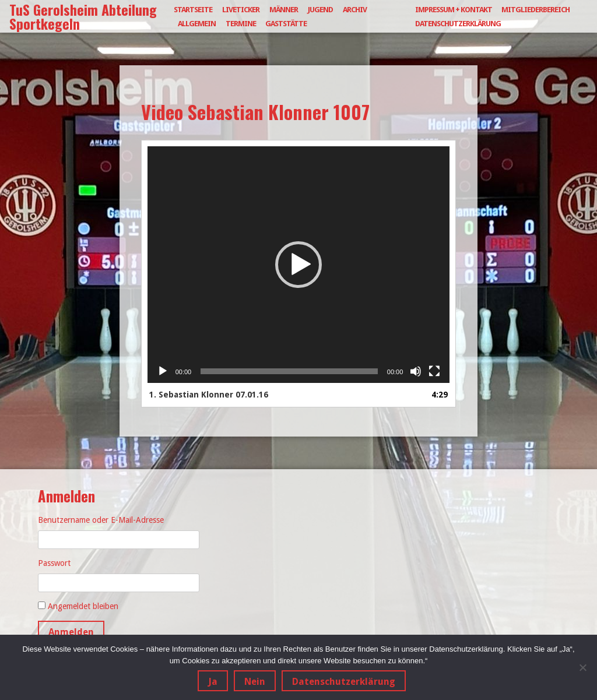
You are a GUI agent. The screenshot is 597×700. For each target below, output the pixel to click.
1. (209, 395)
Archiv (355, 10)
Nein (255, 682)
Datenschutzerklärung (458, 24)
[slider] (289, 371)
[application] (299, 265)
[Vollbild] (434, 371)
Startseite (193, 10)
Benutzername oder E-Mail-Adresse (101, 520)
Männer (284, 10)
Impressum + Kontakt (454, 10)
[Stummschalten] (416, 371)
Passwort (54, 563)
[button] (298, 265)
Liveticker (241, 10)
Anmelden (71, 632)
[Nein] (582, 667)
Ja (213, 682)
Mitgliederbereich (535, 10)
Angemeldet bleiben (83, 606)
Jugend (320, 10)
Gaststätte (286, 24)
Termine (241, 24)
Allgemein (197, 24)
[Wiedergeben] (163, 371)
